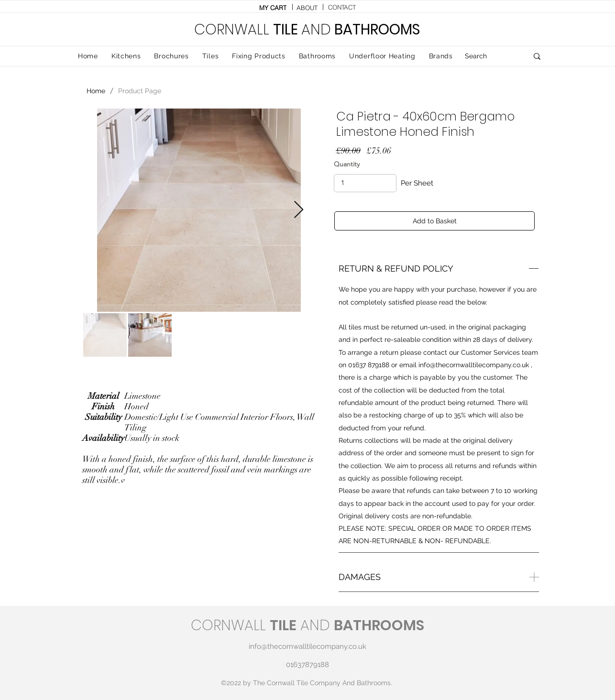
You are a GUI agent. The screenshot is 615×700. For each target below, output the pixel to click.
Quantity (347, 164)
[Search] (489, 56)
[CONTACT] (342, 7)
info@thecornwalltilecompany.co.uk (474, 365)
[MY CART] (273, 8)
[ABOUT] (307, 8)
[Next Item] (299, 210)
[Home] (96, 91)
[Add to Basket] (434, 221)
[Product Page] (140, 91)
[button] (211, 56)
